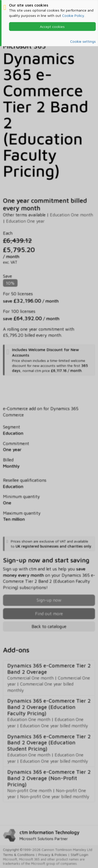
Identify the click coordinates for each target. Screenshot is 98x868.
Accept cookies (52, 27)
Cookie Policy (73, 15)
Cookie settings (83, 41)
